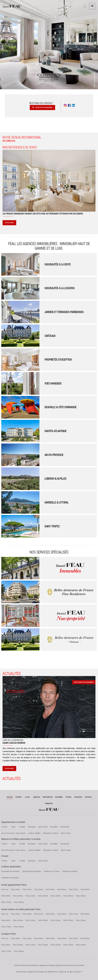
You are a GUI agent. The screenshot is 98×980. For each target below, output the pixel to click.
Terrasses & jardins (70, 871)
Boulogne (32, 827)
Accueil (12, 6)
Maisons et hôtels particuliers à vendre (21, 839)
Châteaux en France (52, 871)
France (4, 827)
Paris (13, 827)
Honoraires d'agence (27, 972)
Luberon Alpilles (34, 833)
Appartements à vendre (13, 822)
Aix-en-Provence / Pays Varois (13, 833)
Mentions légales (39, 965)
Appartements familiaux (32, 871)
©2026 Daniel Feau (22, 965)
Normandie (65, 827)
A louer (5, 856)
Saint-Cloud (43, 827)
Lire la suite (9, 223)
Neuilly (22, 827)
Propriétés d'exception (10, 878)
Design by (74, 972)
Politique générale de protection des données (66, 965)
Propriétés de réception (11, 871)
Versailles (54, 827)
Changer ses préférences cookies (51, 972)
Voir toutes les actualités (84, 682)
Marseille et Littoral (51, 833)
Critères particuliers (11, 867)
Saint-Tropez (66, 833)
